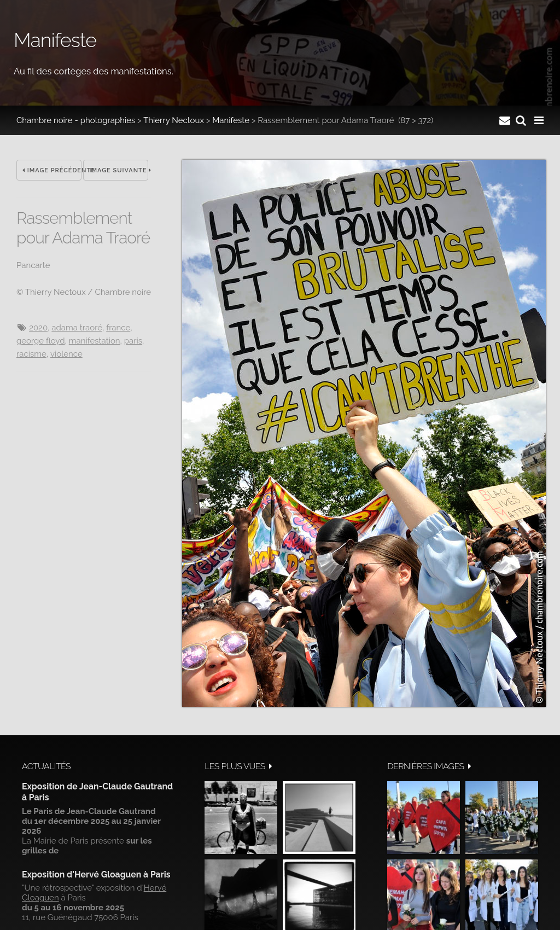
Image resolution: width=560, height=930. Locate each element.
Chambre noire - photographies (76, 120)
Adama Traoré (77, 328)
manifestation (95, 341)
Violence (66, 354)
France (118, 328)
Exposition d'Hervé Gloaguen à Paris (96, 874)
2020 (38, 328)
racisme (31, 354)
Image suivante (119, 170)
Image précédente (52, 170)
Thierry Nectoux (174, 120)
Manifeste (231, 120)
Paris (133, 341)
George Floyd (41, 341)
